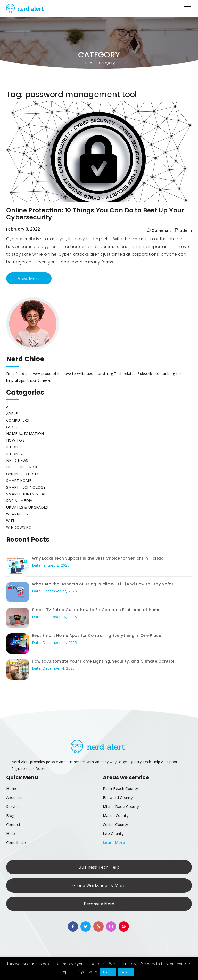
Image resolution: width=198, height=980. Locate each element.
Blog (10, 815)
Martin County (116, 815)
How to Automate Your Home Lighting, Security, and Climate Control (103, 661)
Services (14, 806)
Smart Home (19, 480)
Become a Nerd (99, 904)
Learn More (114, 842)
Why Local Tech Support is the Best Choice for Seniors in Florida (98, 558)
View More (29, 278)
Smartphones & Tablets (31, 494)
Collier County (115, 824)
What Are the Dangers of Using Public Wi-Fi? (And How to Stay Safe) (103, 584)
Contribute (16, 842)
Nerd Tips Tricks (23, 467)
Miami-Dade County (121, 806)
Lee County (113, 833)
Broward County (118, 797)
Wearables (17, 514)
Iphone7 (14, 454)
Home (89, 63)
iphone (13, 447)
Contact (13, 824)
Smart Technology (26, 487)
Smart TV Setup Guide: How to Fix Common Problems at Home (96, 610)
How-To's (15, 440)
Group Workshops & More (99, 885)
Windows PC (19, 527)
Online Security (23, 474)
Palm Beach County (121, 788)
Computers (18, 420)
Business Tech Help (99, 867)
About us (14, 797)
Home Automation (25, 434)
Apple (12, 414)
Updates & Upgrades (27, 507)
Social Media (19, 501)
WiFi (10, 521)
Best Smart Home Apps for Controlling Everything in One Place (97, 636)
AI (8, 407)
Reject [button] (126, 972)
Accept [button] (108, 972)
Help (11, 833)
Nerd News (17, 460)
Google (14, 427)
